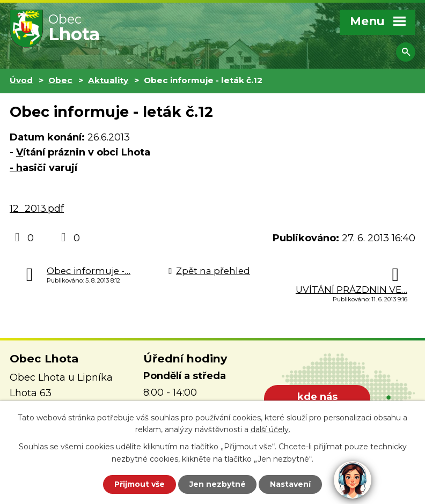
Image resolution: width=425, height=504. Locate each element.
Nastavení (291, 484)
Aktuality (108, 80)
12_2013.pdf (37, 209)
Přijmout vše (140, 484)
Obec (60, 80)
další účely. (270, 429)
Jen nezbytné (218, 484)
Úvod (21, 80)
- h (16, 168)
